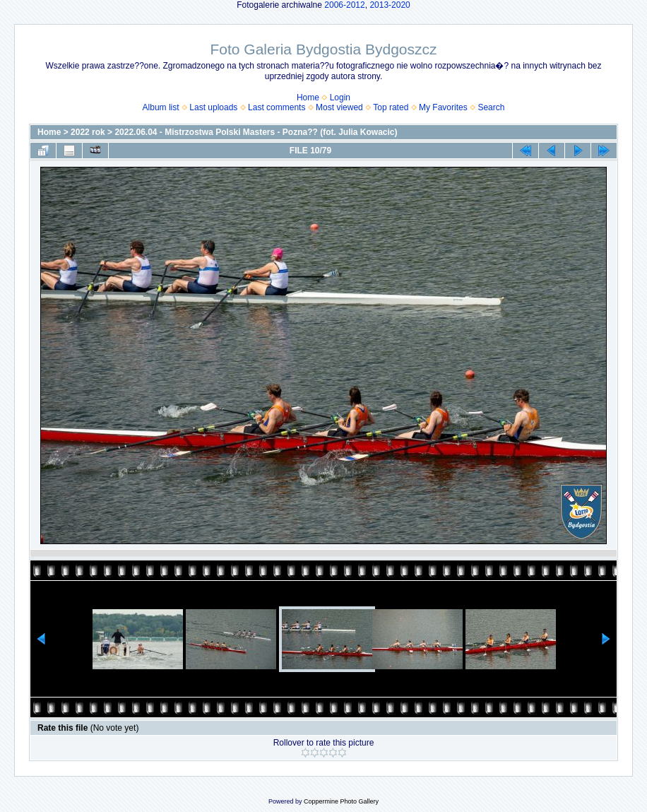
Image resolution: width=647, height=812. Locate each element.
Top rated (391, 107)
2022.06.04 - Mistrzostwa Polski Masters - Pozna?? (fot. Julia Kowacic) (256, 132)
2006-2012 (344, 5)
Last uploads (213, 107)
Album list (161, 107)
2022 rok (88, 132)
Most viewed (339, 107)
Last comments (277, 107)
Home (308, 98)
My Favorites (443, 107)
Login (340, 98)
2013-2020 (390, 5)
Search (491, 107)
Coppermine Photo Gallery (341, 801)
